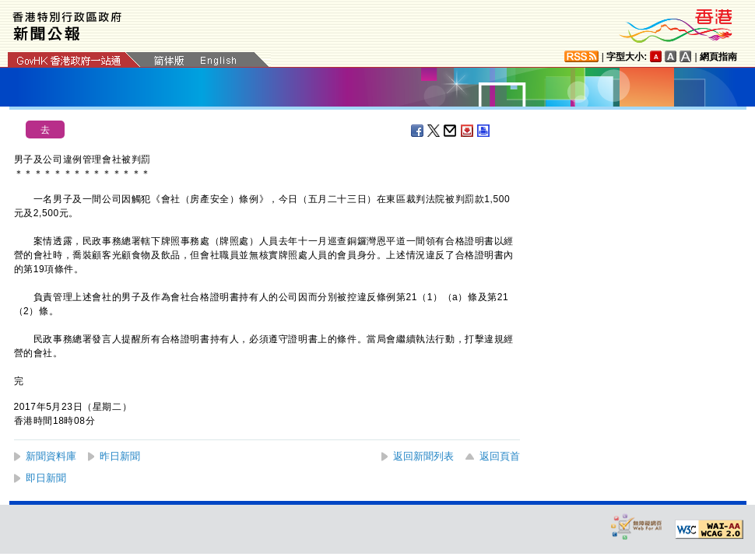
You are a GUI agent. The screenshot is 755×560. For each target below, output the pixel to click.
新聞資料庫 (51, 456)
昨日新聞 (120, 456)
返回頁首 (500, 456)
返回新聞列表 (423, 456)
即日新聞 (46, 478)
